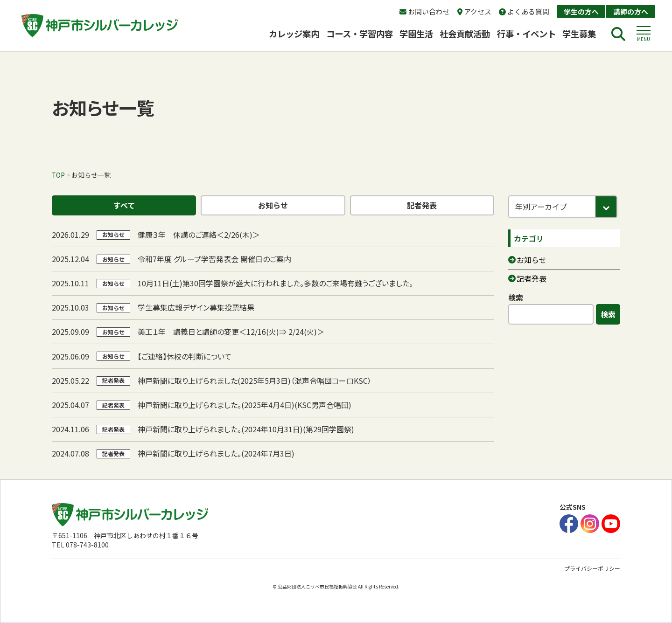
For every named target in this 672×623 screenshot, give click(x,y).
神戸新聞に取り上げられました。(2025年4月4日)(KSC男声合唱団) (245, 405)
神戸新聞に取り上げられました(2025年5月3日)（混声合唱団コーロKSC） (255, 381)
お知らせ (273, 205)
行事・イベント (526, 34)
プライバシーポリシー (592, 568)
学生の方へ (581, 11)
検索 (516, 298)
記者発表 (422, 205)
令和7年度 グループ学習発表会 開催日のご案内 (214, 259)
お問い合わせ (425, 11)
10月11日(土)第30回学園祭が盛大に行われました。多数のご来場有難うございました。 (275, 283)
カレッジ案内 (294, 34)
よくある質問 (524, 11)
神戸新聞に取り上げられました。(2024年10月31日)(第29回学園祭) (246, 429)
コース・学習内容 (360, 34)
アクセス (474, 11)
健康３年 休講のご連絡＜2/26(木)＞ (199, 235)
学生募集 (583, 34)
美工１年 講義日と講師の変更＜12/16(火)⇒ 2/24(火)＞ (231, 332)
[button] (644, 34)
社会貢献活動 (465, 34)
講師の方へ (631, 11)
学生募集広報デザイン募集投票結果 (196, 307)
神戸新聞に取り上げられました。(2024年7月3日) (216, 453)
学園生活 (416, 34)
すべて (124, 205)
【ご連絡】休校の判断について (185, 356)
